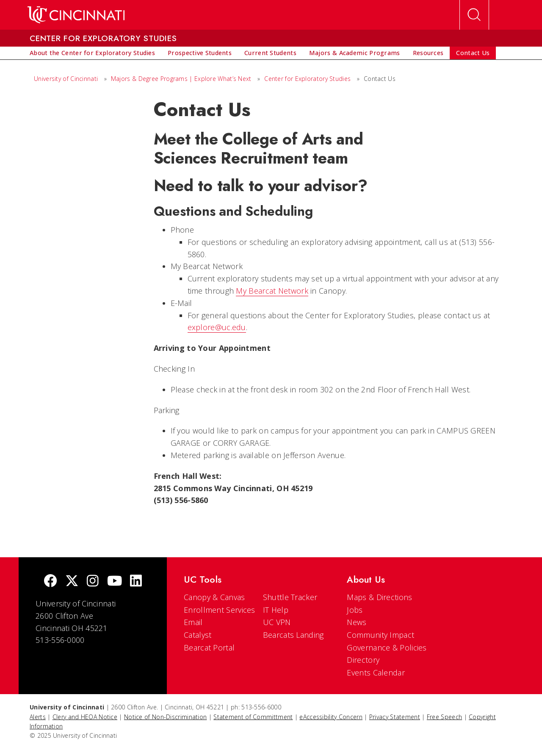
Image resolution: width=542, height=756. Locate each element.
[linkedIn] (136, 582)
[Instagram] (93, 582)
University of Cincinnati (66, 79)
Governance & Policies (387, 648)
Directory (363, 660)
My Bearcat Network (272, 291)
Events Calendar (376, 673)
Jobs (355, 610)
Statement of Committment (253, 717)
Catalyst (198, 635)
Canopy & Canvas (214, 597)
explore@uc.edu (217, 327)
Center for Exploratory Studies (307, 79)
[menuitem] (92, 53)
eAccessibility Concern (331, 717)
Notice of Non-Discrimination (165, 717)
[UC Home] (76, 15)
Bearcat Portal (209, 648)
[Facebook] (50, 582)
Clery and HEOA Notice (85, 717)
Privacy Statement (395, 717)
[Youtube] (115, 582)
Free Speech (444, 717)
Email (193, 622)
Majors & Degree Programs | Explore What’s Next (181, 79)
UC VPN (277, 622)
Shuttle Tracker (290, 597)
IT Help (276, 610)
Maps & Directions (379, 597)
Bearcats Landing (293, 635)
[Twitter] (72, 582)
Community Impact (380, 635)
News (357, 622)
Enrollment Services (220, 610)
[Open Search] (474, 15)
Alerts (38, 717)
